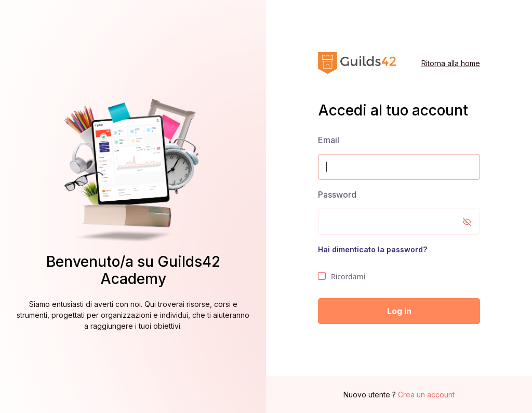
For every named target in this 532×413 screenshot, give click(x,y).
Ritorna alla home (451, 63)
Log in (399, 311)
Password (337, 195)
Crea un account (426, 395)
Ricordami (342, 277)
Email (329, 140)
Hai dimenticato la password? (373, 249)
